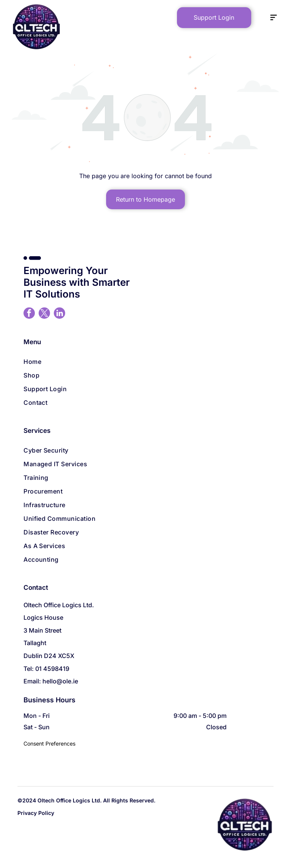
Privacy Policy (36, 813)
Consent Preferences (49, 743)
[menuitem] (145, 362)
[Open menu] (274, 17)
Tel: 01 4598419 (46, 669)
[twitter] (44, 314)
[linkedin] (59, 314)
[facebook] (29, 314)
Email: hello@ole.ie (51, 681)
